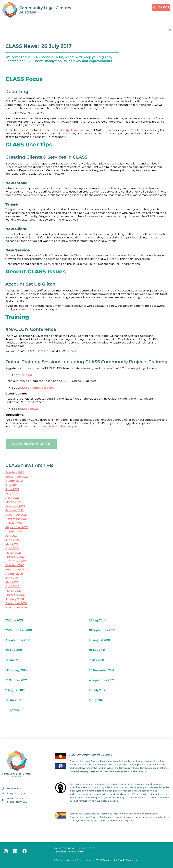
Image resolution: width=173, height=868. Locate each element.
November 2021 (16, 519)
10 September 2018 (102, 630)
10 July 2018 (97, 650)
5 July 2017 (96, 700)
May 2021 (12, 544)
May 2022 (12, 494)
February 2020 (15, 595)
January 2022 (15, 510)
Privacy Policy (76, 852)
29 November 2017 (102, 670)
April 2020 (13, 586)
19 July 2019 (13, 700)
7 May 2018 (96, 660)
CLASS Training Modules (37, 388)
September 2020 (17, 570)
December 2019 (16, 603)
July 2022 (12, 485)
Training (26, 375)
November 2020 (16, 561)
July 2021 (11, 536)
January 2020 (15, 599)
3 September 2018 (18, 640)
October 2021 (14, 523)
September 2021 (17, 527)
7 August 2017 (15, 690)
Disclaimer (60, 852)
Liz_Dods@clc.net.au (69, 130)
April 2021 (12, 548)
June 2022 (12, 489)
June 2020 (13, 578)
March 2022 (13, 502)
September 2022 (17, 477)
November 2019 (16, 608)
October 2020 (15, 565)
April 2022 (12, 498)
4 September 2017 (102, 680)
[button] (170, 30)
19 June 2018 (14, 660)
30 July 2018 (14, 650)
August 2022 (14, 481)
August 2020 (14, 574)
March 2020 (14, 591)
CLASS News (29, 409)
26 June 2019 (14, 620)
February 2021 (15, 557)
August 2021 (14, 532)
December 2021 (16, 515)
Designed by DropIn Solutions (120, 860)
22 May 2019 (97, 620)
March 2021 (13, 553)
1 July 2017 (12, 710)
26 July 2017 (97, 690)
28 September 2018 (19, 630)
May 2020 (12, 582)
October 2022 (15, 472)
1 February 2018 (16, 670)
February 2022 (15, 506)
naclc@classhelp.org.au (61, 426)
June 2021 (12, 540)
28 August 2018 (99, 640)
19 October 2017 (16, 680)
